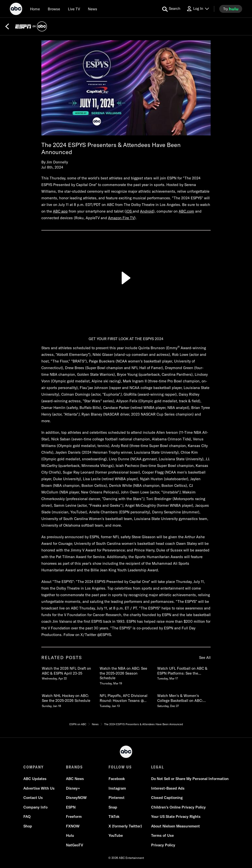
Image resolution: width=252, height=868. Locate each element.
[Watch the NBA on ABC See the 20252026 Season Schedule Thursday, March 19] (126, 675)
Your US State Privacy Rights (176, 817)
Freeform (74, 817)
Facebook (117, 779)
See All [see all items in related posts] (205, 658)
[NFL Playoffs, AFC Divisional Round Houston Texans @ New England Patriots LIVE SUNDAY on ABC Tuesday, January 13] (126, 700)
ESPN (71, 807)
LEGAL (157, 767)
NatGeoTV (75, 845)
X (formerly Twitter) (125, 826)
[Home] (35, 9)
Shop (28, 826)
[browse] (54, 9)
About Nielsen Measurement (175, 826)
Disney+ (73, 788)
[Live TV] (74, 9)
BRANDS (74, 767)
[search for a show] (171, 9)
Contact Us (33, 798)
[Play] (126, 278)
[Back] (7, 27)
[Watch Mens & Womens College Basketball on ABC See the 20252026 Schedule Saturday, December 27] (184, 700)
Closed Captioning (167, 798)
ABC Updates (35, 779)
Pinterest (117, 798)
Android (147, 211)
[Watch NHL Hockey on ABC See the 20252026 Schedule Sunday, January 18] (68, 700)
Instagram (117, 788)
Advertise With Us (39, 788)
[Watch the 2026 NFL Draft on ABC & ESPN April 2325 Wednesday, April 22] (68, 672)
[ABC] (16, 10)
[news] (93, 9)
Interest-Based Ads (168, 788)
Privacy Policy (163, 845)
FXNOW (73, 826)
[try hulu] (231, 9)
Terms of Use (162, 835)
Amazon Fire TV (121, 218)
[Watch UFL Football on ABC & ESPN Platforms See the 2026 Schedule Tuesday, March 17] (184, 672)
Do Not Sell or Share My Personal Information (190, 779)
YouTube (116, 835)
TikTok (114, 817)
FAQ (27, 817)
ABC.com (186, 211)
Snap (113, 807)
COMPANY (34, 767)
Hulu (70, 835)
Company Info (35, 807)
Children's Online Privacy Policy (178, 807)
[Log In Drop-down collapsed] (198, 9)
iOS (129, 211)
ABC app (60, 211)
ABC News (75, 779)
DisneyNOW (76, 798)
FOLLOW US (120, 767)
